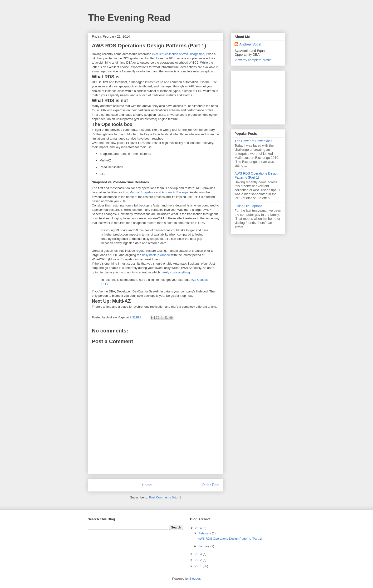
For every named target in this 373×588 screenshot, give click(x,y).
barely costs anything (175, 272)
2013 (199, 554)
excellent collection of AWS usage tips (178, 54)
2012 (199, 560)
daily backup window (156, 255)
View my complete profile (253, 60)
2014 (199, 528)
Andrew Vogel (250, 44)
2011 (199, 566)
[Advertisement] (156, 463)
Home (147, 485)
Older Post (211, 485)
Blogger (195, 579)
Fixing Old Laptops (248, 206)
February (205, 533)
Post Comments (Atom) (165, 497)
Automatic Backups (175, 192)
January (205, 546)
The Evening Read (129, 18)
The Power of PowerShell (253, 141)
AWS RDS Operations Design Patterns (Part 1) (257, 175)
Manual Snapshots (142, 192)
